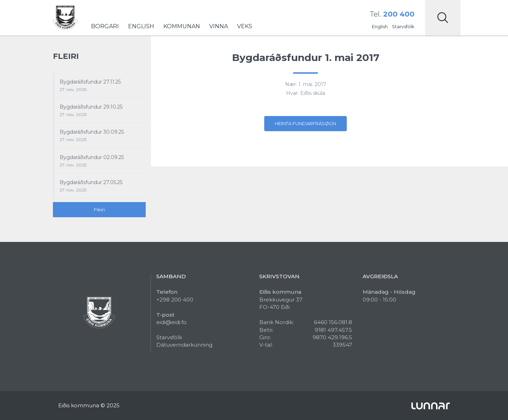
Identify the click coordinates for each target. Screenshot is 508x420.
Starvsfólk (403, 26)
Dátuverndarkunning (184, 345)
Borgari (105, 26)
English (141, 26)
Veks (245, 26)
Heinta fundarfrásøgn (306, 123)
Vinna (219, 26)
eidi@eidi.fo (171, 322)
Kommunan (182, 26)
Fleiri (99, 209)
